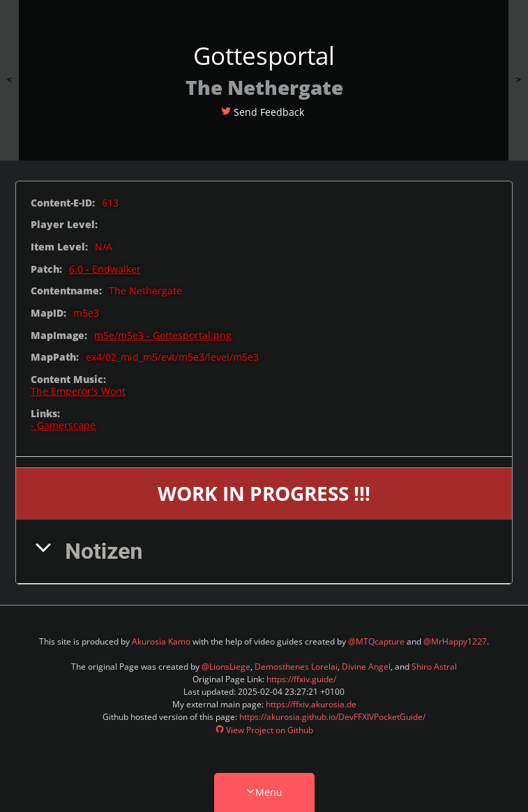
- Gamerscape (63, 425)
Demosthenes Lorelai (296, 667)
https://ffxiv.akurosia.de (311, 704)
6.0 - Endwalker (105, 269)
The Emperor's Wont (78, 391)
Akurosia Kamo (161, 641)
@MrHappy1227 (455, 641)
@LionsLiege (226, 667)
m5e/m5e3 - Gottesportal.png (163, 335)
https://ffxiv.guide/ (301, 679)
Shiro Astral (434, 667)
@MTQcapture (376, 641)
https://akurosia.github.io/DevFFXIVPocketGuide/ (332, 717)
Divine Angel (366, 667)
